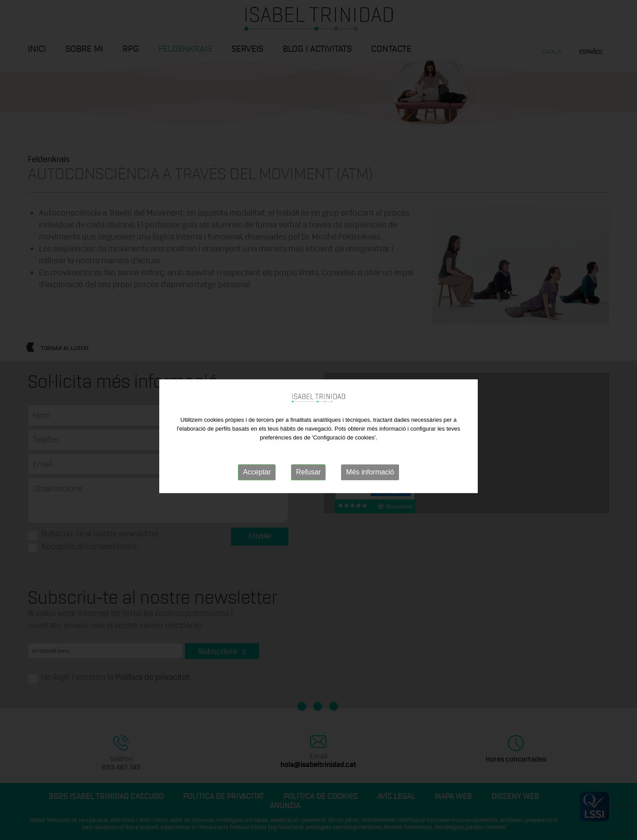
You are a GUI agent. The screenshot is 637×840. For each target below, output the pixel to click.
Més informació (370, 476)
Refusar (308, 476)
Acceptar (257, 476)
